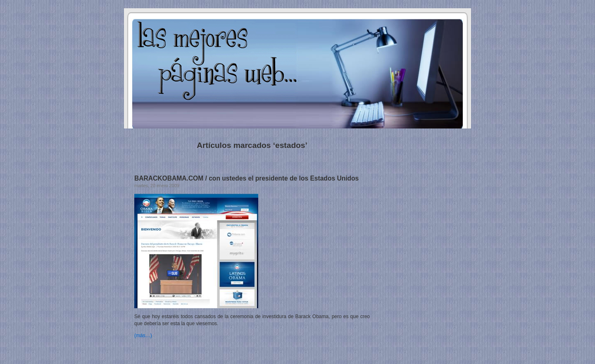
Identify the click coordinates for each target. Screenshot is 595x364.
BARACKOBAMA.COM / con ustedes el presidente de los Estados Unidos (246, 178)
